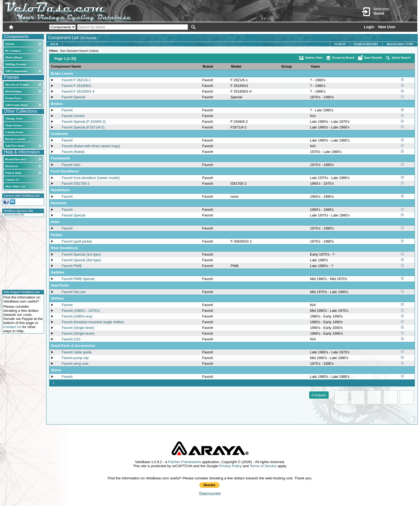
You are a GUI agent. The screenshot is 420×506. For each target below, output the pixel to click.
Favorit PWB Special (78, 279)
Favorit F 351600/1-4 (78, 91)
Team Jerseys (14, 125)
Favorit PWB (72, 266)
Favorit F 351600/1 (76, 86)
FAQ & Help (13, 173)
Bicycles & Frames (18, 84)
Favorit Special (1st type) (81, 254)
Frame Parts (13, 98)
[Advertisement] (21, 253)
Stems (56, 370)
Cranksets (59, 134)
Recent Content (15, 139)
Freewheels (60, 158)
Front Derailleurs (65, 171)
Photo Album (14, 57)
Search (10, 44)
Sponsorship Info (14, 215)
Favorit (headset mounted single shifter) (93, 322)
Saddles (58, 272)
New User (387, 27)
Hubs (55, 222)
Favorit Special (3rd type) (81, 260)
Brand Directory (16, 159)
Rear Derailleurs (64, 248)
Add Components (16, 71)
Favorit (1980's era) (77, 316)
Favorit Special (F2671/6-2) (83, 127)
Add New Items (15, 146)
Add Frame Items (16, 105)
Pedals (57, 235)
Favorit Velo (71, 165)
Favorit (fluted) (73, 152)
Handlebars (60, 190)
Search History (366, 44)
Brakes (57, 104)
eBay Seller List (15, 186)
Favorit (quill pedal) (77, 241)
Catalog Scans (14, 132)
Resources (12, 166)
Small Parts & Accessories (73, 346)
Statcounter (210, 494)
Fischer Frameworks (185, 462)
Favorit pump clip (75, 358)
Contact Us (12, 180)
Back (54, 44)
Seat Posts (60, 285)
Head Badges (13, 91)
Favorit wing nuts (75, 364)
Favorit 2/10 (71, 339)
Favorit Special (73, 97)
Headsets (59, 203)
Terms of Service (263, 466)
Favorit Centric (73, 116)
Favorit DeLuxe (74, 292)
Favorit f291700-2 (76, 183)
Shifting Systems (16, 64)
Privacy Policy (231, 466)
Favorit (208, 80)
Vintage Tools (14, 118)
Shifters (57, 298)
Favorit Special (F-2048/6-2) (84, 122)
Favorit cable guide (77, 352)
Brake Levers (62, 73)
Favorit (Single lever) (78, 328)
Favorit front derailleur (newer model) (91, 178)
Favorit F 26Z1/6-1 (76, 80)
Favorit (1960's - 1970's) (81, 311)
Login (369, 27)
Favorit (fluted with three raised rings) (91, 146)
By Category (13, 51)
